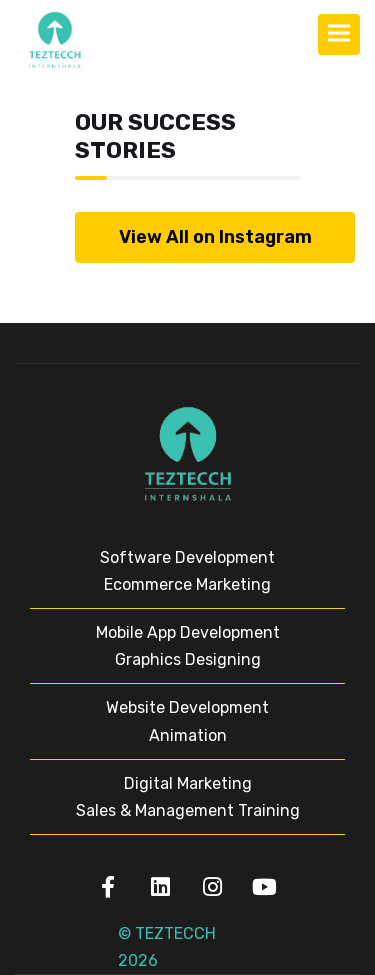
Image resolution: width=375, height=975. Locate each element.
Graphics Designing (188, 659)
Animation (188, 735)
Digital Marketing (188, 783)
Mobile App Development (188, 632)
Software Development (187, 557)
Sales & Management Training (188, 810)
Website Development (187, 707)
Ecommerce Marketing (187, 584)
